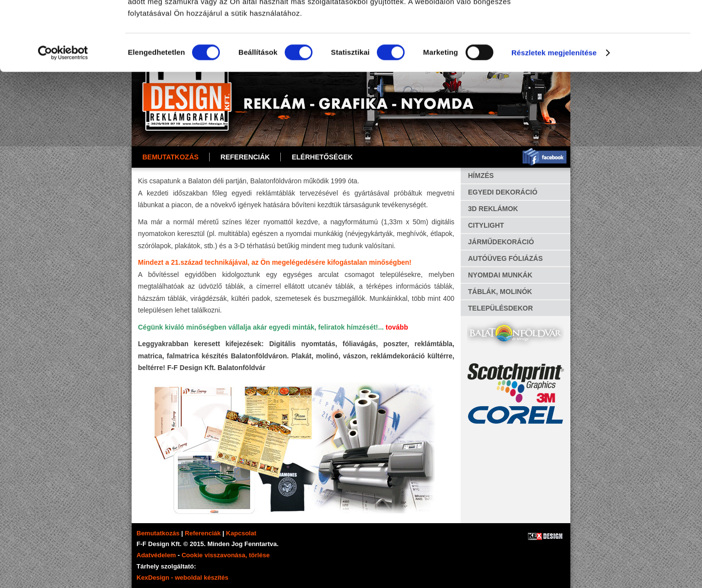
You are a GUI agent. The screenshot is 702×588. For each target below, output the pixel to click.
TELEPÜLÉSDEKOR (500, 308)
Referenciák (203, 533)
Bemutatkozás (170, 157)
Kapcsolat (241, 533)
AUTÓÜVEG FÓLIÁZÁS (505, 258)
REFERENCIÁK (245, 157)
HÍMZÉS (481, 176)
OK (621, 24)
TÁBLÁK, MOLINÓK (500, 292)
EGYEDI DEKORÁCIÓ (503, 192)
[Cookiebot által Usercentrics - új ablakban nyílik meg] (63, 122)
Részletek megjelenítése (554, 122)
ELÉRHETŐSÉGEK (322, 157)
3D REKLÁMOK (493, 209)
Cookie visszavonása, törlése (225, 555)
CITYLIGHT (486, 225)
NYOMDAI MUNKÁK (500, 275)
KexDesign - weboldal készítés (183, 578)
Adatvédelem (156, 555)
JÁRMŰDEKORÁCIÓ (501, 242)
